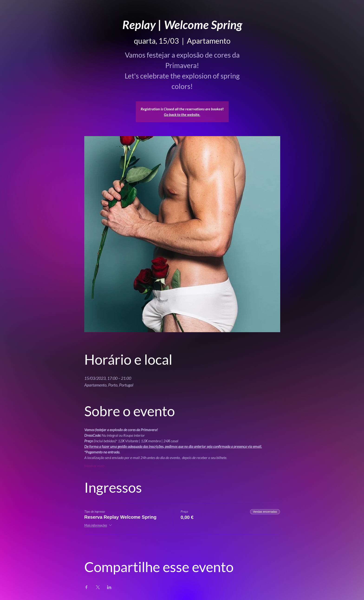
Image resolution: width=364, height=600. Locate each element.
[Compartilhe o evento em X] (98, 587)
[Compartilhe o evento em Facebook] (86, 587)
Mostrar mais (94, 466)
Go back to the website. (182, 114)
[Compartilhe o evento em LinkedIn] (109, 587)
